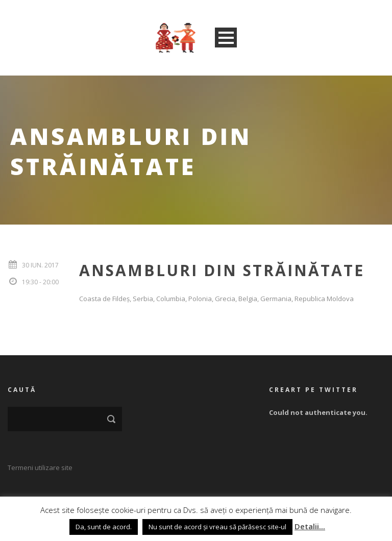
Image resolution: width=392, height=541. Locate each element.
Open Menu (226, 38)
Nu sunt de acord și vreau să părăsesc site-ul (217, 527)
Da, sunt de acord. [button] (104, 527)
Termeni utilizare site (40, 468)
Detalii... (310, 526)
